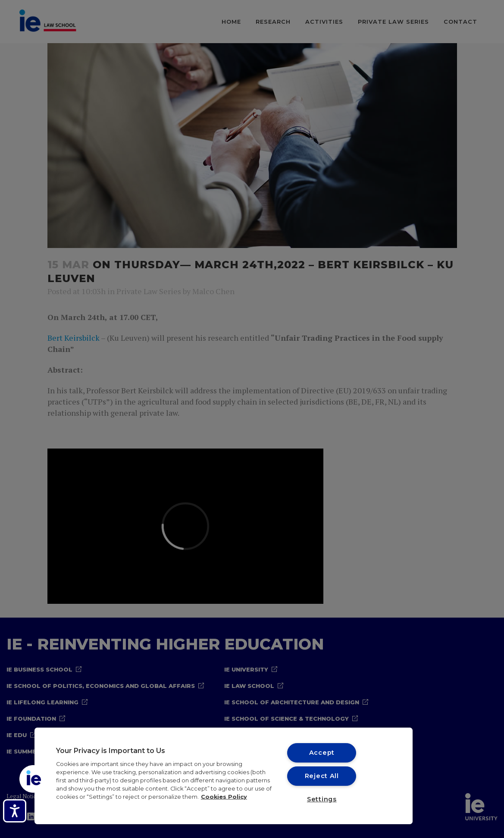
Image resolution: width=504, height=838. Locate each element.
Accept (322, 753)
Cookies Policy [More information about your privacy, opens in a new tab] (224, 797)
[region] (224, 776)
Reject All (322, 776)
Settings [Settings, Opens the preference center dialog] (322, 799)
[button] (33, 779)
